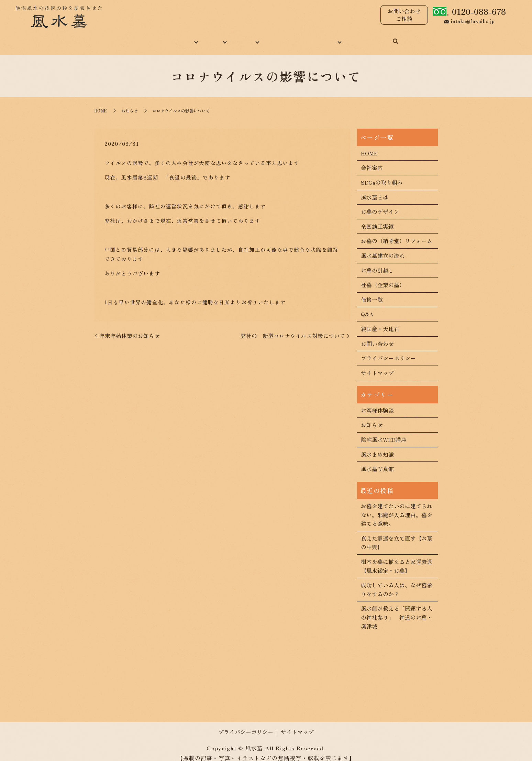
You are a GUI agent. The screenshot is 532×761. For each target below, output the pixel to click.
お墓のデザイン (380, 204)
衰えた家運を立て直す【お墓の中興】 (397, 535)
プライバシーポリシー (388, 350)
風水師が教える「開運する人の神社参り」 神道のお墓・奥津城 (397, 610)
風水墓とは (375, 189)
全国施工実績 (377, 219)
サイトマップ (377, 365)
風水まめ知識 (288, 37)
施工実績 (244, 37)
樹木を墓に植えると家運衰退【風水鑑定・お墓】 (397, 558)
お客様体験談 (377, 403)
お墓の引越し (377, 263)
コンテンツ (335, 37)
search (415, 38)
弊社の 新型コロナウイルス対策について (293, 328)
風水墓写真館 (377, 461)
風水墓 (209, 37)
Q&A (367, 307)
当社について (167, 37)
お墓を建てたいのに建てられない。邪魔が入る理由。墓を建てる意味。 (397, 507)
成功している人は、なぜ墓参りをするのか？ (397, 582)
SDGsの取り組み (382, 175)
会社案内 (372, 160)
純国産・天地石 (380, 321)
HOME (126, 37)
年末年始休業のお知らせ (130, 328)
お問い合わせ (382, 37)
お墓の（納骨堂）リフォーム (397, 233)
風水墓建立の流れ (383, 248)
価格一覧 (372, 292)
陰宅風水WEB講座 (384, 432)
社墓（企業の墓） (383, 277)
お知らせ (130, 103)
